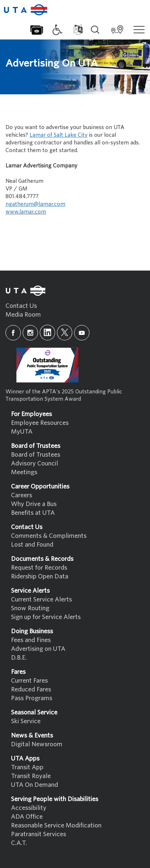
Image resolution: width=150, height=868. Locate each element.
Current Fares (29, 681)
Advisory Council (34, 463)
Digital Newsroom (37, 744)
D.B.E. (19, 658)
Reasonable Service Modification (56, 825)
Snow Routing (30, 608)
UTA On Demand (34, 785)
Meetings (24, 472)
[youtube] (82, 333)
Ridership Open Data (40, 576)
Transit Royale (31, 776)
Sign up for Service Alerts (46, 617)
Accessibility (29, 808)
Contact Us (21, 306)
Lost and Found (32, 545)
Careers (22, 495)
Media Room (23, 315)
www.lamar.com (26, 212)
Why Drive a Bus (34, 504)
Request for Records (39, 568)
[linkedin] (47, 333)
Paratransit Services (39, 834)
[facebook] (13, 333)
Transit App (27, 767)
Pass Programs (32, 698)
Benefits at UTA (33, 513)
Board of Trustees (36, 455)
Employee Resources (40, 423)
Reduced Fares (31, 689)
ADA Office (27, 817)
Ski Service (26, 721)
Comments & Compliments (49, 536)
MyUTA (22, 432)
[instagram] (30, 333)
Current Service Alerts (41, 599)
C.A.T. (19, 843)
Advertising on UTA (38, 649)
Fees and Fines (31, 640)
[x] (65, 333)
